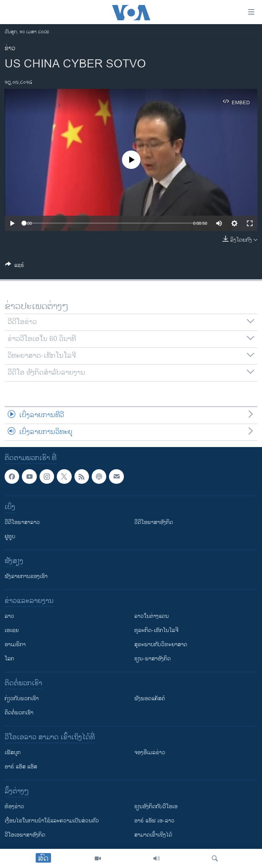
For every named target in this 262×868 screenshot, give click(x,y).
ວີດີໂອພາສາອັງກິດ (154, 523)
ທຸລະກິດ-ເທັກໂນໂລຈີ (156, 631)
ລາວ (9, 617)
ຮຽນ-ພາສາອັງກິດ (152, 659)
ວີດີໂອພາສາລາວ (22, 523)
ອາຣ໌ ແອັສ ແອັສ (21, 767)
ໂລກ (9, 659)
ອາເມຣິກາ (15, 645)
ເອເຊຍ (12, 631)
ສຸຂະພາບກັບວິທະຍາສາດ (161, 645)
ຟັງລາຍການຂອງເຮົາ (26, 577)
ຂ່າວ (10, 48)
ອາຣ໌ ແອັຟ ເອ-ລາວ (154, 821)
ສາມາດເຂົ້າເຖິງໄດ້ (153, 835)
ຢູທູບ (10, 537)
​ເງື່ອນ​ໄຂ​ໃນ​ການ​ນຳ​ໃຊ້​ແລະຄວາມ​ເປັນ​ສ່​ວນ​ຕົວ (52, 821)
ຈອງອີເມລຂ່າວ (150, 753)
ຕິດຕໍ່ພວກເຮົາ (19, 713)
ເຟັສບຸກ (13, 753)
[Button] (15, 266)
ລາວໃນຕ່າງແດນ (152, 617)
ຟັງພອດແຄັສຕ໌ (150, 699)
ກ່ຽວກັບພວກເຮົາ (22, 699)
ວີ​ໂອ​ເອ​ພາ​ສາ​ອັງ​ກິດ (25, 835)
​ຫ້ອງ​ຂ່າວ (14, 807)
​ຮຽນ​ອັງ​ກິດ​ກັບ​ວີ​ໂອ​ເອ (156, 807)
